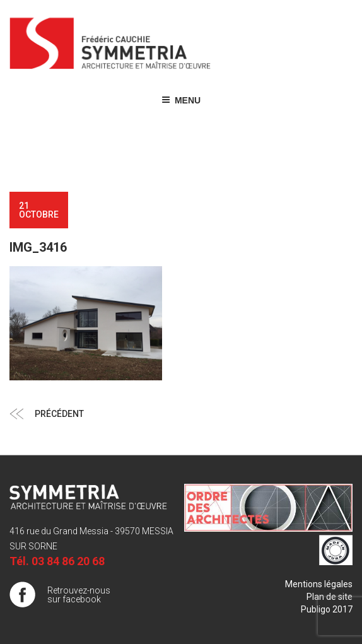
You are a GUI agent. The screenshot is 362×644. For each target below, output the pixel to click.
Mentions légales (319, 584)
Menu (181, 100)
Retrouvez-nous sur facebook (79, 595)
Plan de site (330, 597)
